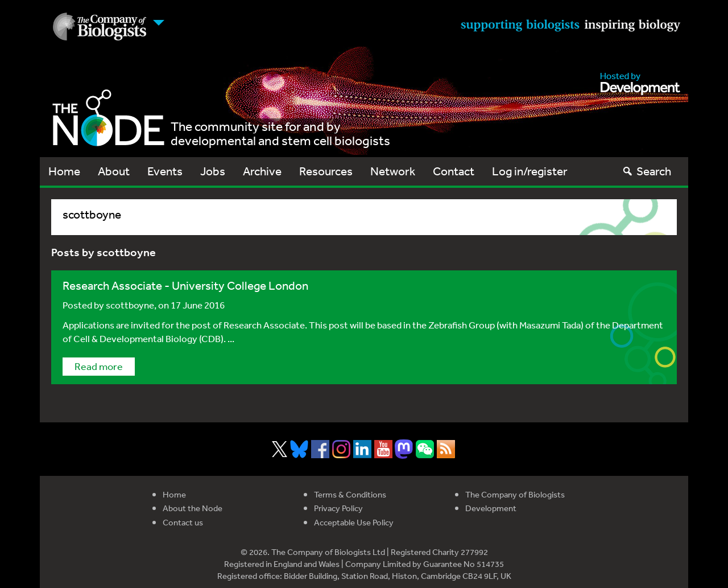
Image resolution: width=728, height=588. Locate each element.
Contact (454, 171)
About (114, 171)
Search (646, 171)
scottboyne (130, 305)
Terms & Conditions (350, 494)
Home (64, 171)
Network (393, 171)
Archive (262, 171)
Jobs (213, 171)
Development (491, 508)
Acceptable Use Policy (354, 522)
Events (165, 171)
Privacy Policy (338, 508)
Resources (326, 171)
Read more (99, 366)
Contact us (183, 522)
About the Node (193, 508)
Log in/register (530, 171)
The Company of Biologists (515, 494)
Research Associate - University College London (185, 285)
